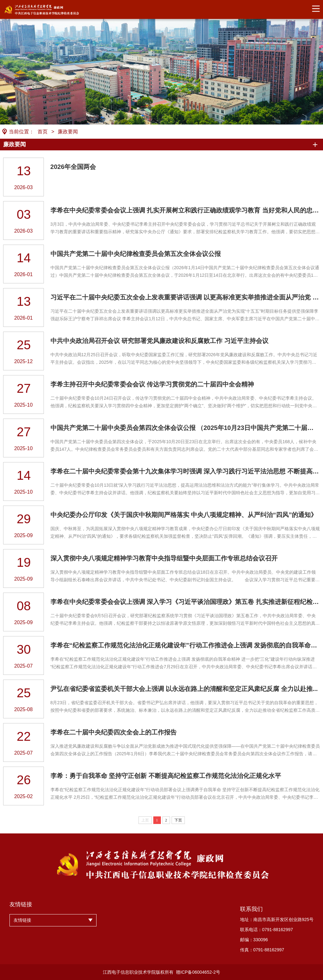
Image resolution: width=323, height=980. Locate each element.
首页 (43, 132)
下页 (178, 820)
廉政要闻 (68, 132)
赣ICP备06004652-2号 (198, 972)
